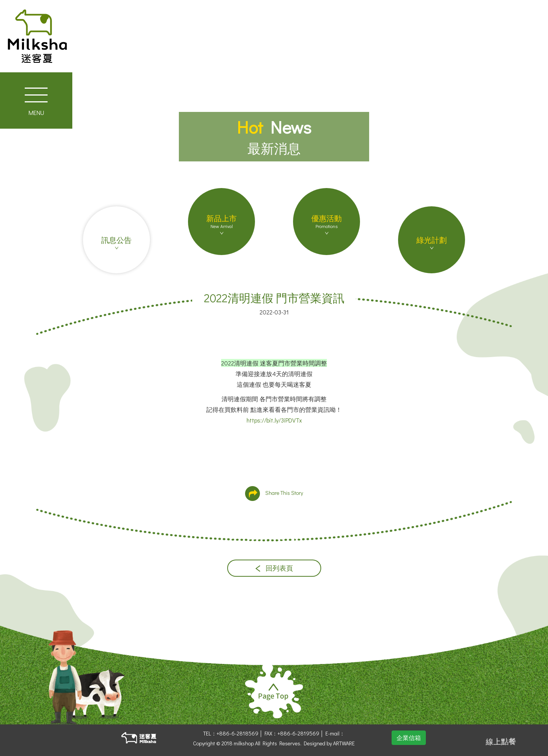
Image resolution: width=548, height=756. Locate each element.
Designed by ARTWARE (329, 743)
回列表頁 (274, 568)
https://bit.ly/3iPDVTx (274, 420)
